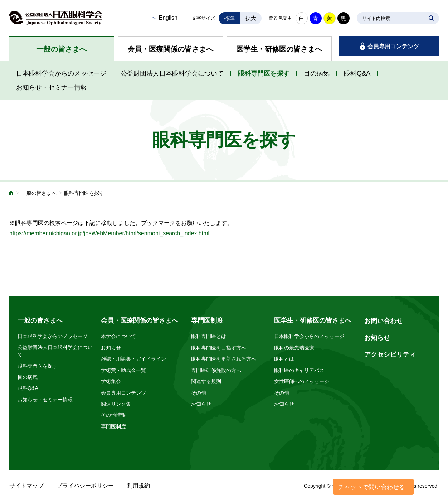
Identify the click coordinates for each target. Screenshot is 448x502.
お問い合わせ (384, 321)
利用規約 (138, 486)
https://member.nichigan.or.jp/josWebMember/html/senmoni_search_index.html (109, 233)
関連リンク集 (116, 404)
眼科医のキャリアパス (299, 370)
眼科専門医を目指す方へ (219, 348)
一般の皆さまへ (62, 49)
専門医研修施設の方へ (216, 370)
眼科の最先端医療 (294, 348)
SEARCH (431, 18)
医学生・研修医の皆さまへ (279, 49)
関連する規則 (206, 381)
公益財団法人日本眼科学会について (172, 73)
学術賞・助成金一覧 (123, 370)
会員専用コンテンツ (393, 46)
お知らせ (111, 348)
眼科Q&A (357, 73)
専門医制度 (113, 426)
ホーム (11, 194)
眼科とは (284, 359)
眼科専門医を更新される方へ (224, 359)
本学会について (118, 336)
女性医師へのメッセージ (302, 381)
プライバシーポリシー (85, 486)
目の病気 (317, 73)
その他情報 (113, 415)
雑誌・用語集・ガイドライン (133, 359)
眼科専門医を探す (264, 73)
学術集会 (111, 381)
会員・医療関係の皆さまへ (170, 49)
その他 (199, 393)
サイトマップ (26, 486)
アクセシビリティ (390, 354)
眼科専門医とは (209, 336)
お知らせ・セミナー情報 (52, 87)
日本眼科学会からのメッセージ (61, 73)
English (168, 18)
